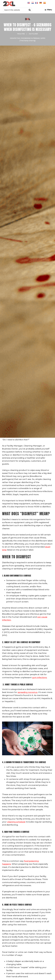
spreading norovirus (27, 692)
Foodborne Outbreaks (30, 38)
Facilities (21, 34)
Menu (49, 10)
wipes (43, 38)
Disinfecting (15, 38)
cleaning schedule (16, 822)
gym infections (39, 678)
